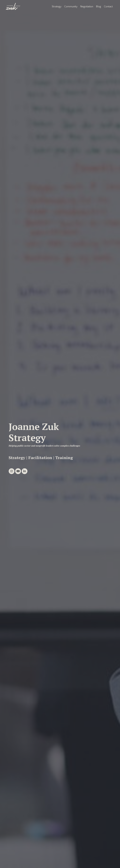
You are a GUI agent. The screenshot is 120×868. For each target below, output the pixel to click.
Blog (99, 7)
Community (71, 7)
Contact (108, 7)
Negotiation (87, 7)
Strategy (57, 7)
